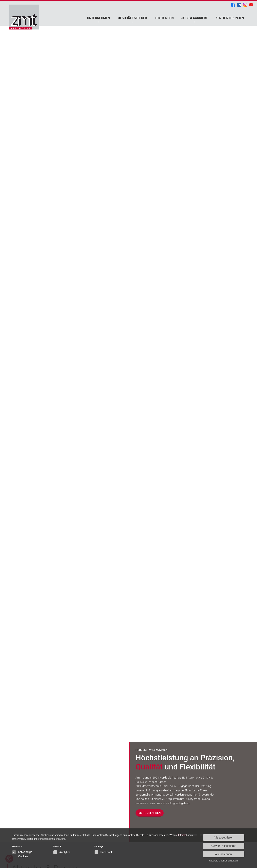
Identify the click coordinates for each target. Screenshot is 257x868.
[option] (128, 421)
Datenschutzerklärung (54, 839)
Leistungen (164, 18)
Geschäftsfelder (132, 18)
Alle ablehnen (223, 854)
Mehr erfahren (150, 813)
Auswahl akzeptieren (223, 846)
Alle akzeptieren (224, 838)
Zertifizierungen (230, 18)
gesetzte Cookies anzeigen (223, 861)
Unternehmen (98, 18)
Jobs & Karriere (194, 18)
